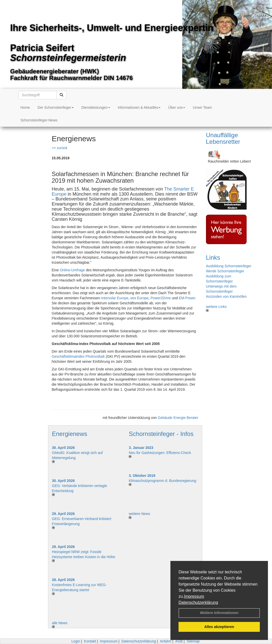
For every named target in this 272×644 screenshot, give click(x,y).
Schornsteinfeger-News (39, 120)
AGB (179, 641)
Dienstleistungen (96, 107)
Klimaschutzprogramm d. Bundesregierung (162, 481)
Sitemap (193, 641)
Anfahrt (165, 641)
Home (25, 107)
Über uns (177, 107)
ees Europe (139, 298)
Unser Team (202, 107)
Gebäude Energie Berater (178, 418)
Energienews (70, 434)
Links (213, 257)
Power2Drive (161, 298)
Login (76, 641)
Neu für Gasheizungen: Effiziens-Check (160, 453)
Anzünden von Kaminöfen (226, 296)
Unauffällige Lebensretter (223, 138)
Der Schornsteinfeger (56, 107)
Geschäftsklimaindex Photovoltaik (78, 356)
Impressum (194, 596)
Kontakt (90, 641)
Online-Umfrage (72, 270)
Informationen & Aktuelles (139, 107)
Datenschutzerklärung (198, 602)
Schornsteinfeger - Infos (161, 434)
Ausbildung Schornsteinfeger (229, 266)
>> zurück (60, 148)
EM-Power (187, 298)
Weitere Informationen (219, 613)
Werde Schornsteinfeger (225, 271)
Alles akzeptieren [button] (219, 627)
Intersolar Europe (115, 298)
